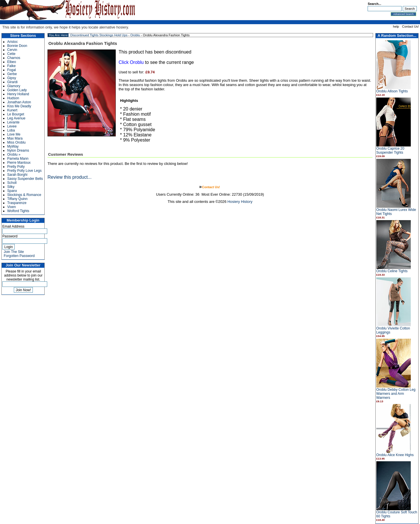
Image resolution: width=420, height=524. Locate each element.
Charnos (14, 58)
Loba (11, 130)
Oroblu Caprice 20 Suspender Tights (390, 150)
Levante (13, 122)
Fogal (12, 70)
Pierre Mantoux (19, 163)
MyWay (13, 146)
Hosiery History (240, 202)
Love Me (14, 134)
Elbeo (12, 62)
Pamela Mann (18, 159)
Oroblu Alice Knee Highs (395, 455)
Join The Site (14, 252)
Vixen (12, 207)
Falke (11, 66)
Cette (11, 54)
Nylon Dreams (18, 150)
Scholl (12, 183)
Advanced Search (403, 14)
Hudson (13, 98)
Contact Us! (411, 26)
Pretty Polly (16, 167)
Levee (12, 126)
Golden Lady (17, 90)
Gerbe (12, 74)
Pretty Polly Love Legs (24, 171)
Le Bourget (16, 114)
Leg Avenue (16, 118)
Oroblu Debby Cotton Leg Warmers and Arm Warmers (396, 394)
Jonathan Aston (19, 102)
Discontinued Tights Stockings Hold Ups (99, 35)
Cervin (12, 50)
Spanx (12, 191)
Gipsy (12, 78)
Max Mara (15, 138)
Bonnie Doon (17, 46)
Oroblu (135, 35)
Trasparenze (17, 203)
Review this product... (70, 177)
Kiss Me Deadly (19, 106)
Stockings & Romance (24, 195)
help (396, 26)
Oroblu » (14, 155)
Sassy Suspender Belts (25, 179)
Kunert (12, 110)
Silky (11, 187)
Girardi (12, 82)
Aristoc (13, 42)
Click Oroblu (131, 62)
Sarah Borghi (17, 175)
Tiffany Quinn (17, 199)
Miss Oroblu (16, 142)
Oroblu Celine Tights (392, 271)
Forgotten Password (19, 256)
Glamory (14, 86)
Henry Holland (18, 94)
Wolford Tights (18, 211)
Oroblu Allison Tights (392, 91)
